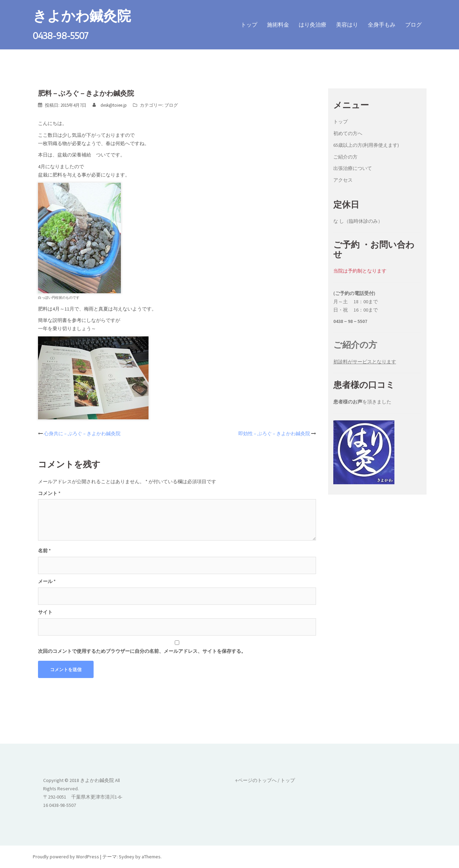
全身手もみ (382, 25)
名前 (44, 551)
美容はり (347, 25)
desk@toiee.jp (114, 105)
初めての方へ (348, 133)
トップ (249, 25)
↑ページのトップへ (256, 780)
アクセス (343, 180)
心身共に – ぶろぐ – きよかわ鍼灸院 (82, 433)
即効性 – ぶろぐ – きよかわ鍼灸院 (274, 433)
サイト (45, 612)
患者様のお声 (348, 402)
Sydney (127, 857)
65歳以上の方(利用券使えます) (366, 145)
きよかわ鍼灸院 (82, 15)
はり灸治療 (313, 25)
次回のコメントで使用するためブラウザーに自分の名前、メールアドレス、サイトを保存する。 (142, 651)
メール (47, 581)
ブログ (413, 25)
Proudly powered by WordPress (66, 857)
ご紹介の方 (345, 157)
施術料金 (278, 25)
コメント (49, 493)
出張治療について (353, 168)
